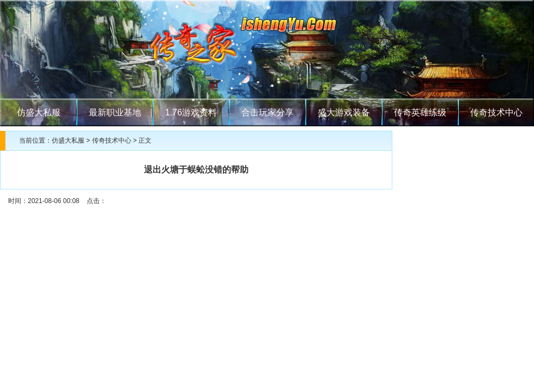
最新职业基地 (115, 112)
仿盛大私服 (39, 112)
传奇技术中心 (496, 112)
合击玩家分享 (268, 112)
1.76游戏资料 (191, 112)
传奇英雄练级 (420, 112)
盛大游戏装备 (344, 112)
